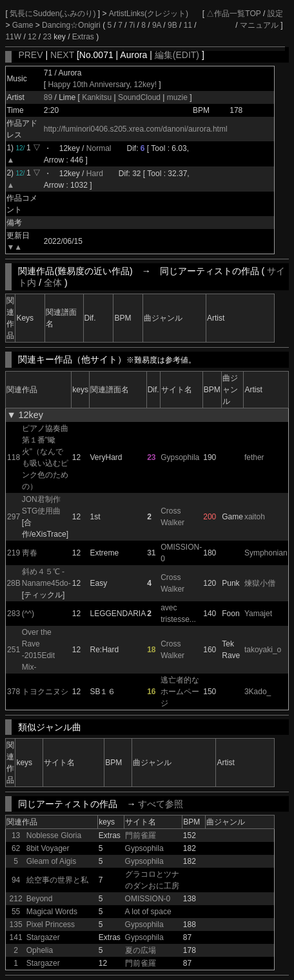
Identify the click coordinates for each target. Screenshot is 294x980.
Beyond (40, 899)
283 (14, 614)
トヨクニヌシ (45, 692)
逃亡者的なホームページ (180, 692)
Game (24, 25)
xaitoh (255, 517)
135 (16, 925)
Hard (95, 174)
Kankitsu (98, 97)
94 (16, 880)
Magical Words (52, 912)
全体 (53, 283)
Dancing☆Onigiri (72, 25)
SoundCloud (140, 97)
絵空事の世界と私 (57, 880)
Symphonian (266, 553)
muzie (177, 97)
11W (13, 37)
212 (16, 899)
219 (14, 553)
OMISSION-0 (148, 899)
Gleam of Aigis (51, 861)
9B (172, 25)
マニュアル (259, 25)
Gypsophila (180, 457)
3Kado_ (258, 692)
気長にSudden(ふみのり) (54, 14)
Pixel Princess (51, 925)
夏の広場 (141, 950)
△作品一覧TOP (233, 14)
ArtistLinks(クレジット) (149, 14)
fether (254, 457)
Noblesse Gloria (54, 835)
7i (132, 25)
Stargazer (43, 937)
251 (14, 650)
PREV (30, 55)
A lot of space (148, 912)
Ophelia (40, 950)
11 (188, 25)
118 (14, 457)
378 (14, 692)
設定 (275, 14)
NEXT (62, 55)
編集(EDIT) (177, 55)
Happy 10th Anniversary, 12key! (102, 85)
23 (47, 37)
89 (48, 97)
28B (13, 583)
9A (157, 25)
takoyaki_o (263, 650)
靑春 (30, 553)
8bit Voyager (48, 848)
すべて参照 (161, 804)
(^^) (28, 614)
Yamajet (258, 614)
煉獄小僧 (260, 583)
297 (14, 517)
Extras (83, 37)
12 (32, 37)
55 (16, 912)
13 (16, 835)
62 (16, 848)
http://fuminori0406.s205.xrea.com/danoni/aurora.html (136, 129)
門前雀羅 (141, 835)
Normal (99, 148)
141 (16, 937)
